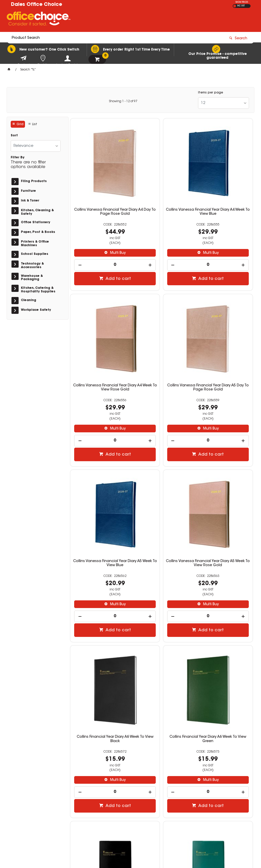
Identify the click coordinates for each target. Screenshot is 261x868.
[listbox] (224, 103)
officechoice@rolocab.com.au (209, 800)
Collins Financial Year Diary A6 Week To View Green (161, 485)
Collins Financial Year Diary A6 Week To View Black (100, 485)
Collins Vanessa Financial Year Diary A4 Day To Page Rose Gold (100, 187)
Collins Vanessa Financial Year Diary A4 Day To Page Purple (161, 637)
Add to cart (102, 252)
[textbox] (101, 20)
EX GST (235, 6)
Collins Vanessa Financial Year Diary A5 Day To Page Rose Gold (100, 337)
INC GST (241, 6)
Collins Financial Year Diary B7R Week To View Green (99, 635)
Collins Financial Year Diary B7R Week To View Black (224, 485)
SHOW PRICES (242, 2)
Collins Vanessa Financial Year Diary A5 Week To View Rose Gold (224, 337)
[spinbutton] (100, 238)
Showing (123, 101)
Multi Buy (102, 225)
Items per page (211, 93)
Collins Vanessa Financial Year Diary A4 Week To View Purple (224, 637)
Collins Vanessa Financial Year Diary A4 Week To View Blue (162, 187)
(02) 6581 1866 (198, 794)
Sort (14, 136)
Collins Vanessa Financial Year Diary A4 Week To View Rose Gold (224, 187)
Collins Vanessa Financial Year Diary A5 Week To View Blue (162, 337)
